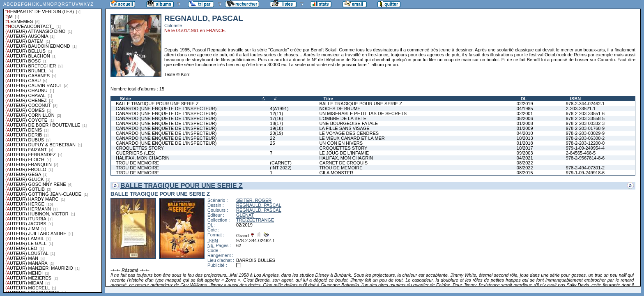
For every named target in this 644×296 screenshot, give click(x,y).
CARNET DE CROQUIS (343, 163)
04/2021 (525, 158)
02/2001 (525, 113)
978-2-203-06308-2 (585, 138)
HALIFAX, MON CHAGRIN (143, 158)
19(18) (276, 128)
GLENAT (245, 215)
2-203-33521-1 (581, 109)
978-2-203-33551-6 (585, 113)
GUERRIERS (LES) (136, 153)
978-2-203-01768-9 (585, 128)
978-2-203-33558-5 (585, 118)
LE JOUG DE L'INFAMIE (344, 153)
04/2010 (525, 133)
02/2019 (525, 104)
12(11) (276, 113)
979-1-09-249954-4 (585, 148)
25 (272, 143)
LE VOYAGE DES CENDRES (349, 133)
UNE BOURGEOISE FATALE (348, 123)
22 (272, 138)
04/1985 (525, 109)
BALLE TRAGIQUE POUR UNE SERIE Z (157, 104)
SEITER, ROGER (254, 200)
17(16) (276, 118)
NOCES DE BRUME (340, 109)
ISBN (575, 99)
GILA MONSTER (336, 173)
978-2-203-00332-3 (585, 123)
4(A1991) (279, 109)
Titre (328, 99)
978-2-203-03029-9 (585, 133)
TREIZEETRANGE (255, 220)
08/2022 (525, 163)
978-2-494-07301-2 (585, 168)
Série (125, 99)
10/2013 (525, 138)
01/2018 (525, 143)
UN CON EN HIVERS (341, 143)
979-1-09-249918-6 (585, 173)
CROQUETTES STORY (140, 148)
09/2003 (525, 153)
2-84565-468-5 (581, 153)
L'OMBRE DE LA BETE (343, 118)
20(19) (276, 133)
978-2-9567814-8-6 (585, 158)
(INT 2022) (281, 168)
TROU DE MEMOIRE (137, 163)
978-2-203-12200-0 (585, 143)
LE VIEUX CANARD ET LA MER (352, 138)
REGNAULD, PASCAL (259, 205)
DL (524, 99)
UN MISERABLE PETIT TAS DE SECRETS (363, 113)
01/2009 (525, 128)
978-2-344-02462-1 (585, 104)
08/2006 (525, 118)
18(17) (276, 123)
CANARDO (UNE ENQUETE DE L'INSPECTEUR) (166, 109)
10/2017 (525, 148)
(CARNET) (281, 163)
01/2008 (525, 123)
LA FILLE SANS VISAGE (344, 128)
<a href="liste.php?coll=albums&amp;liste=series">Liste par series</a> (53, 146)
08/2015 (525, 173)
